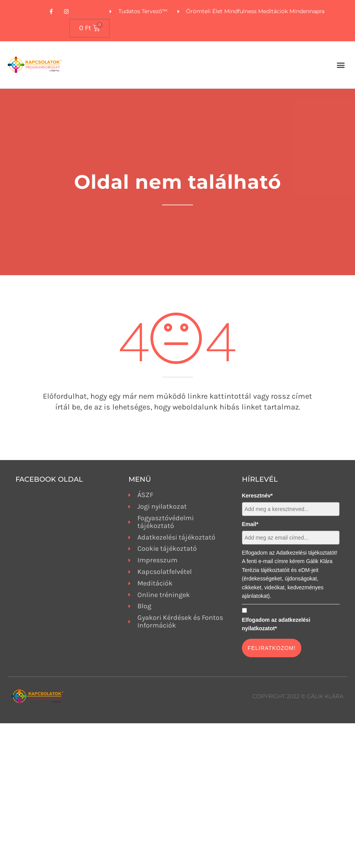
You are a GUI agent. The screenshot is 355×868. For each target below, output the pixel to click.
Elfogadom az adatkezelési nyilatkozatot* (276, 624)
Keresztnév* (257, 496)
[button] (341, 65)
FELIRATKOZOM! (272, 648)
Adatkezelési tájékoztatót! (307, 553)
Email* (250, 524)
